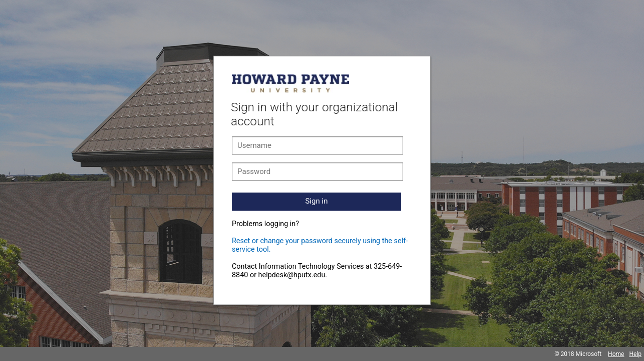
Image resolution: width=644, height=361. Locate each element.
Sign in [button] (317, 201)
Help (635, 354)
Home (616, 354)
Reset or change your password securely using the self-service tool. (320, 245)
